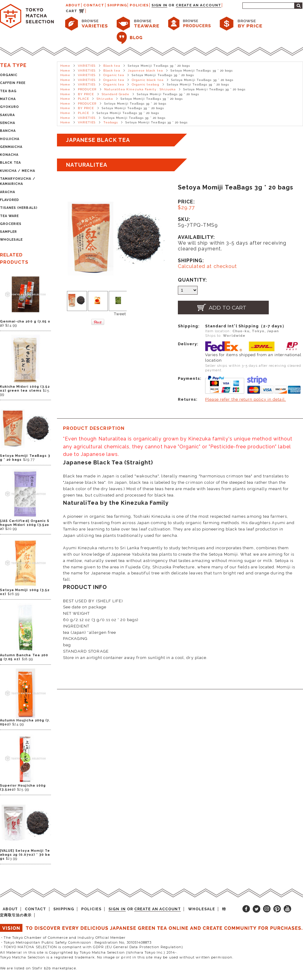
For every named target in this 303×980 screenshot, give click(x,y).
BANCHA (8, 131)
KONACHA (9, 155)
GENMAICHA (11, 147)
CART (72, 11)
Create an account (199, 5)
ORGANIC (9, 75)
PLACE (83, 99)
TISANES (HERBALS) (19, 208)
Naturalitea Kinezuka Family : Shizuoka (140, 89)
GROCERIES (11, 224)
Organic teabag (146, 84)
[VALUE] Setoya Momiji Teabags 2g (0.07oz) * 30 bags (25, 855)
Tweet (120, 314)
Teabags (111, 122)
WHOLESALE (11, 240)
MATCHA (8, 99)
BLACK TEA (10, 163)
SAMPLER (8, 232)
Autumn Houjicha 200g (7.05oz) (25, 722)
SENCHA (8, 123)
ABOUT (73, 5)
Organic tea (114, 75)
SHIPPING (117, 5)
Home (65, 66)
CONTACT (94, 5)
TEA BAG (8, 91)
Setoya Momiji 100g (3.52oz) (25, 592)
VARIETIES (87, 66)
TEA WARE (9, 216)
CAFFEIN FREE (13, 83)
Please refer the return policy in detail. (246, 399)
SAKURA (7, 115)
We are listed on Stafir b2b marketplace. (38, 968)
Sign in (159, 5)
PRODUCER (87, 89)
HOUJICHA (10, 139)
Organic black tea (148, 80)
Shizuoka (105, 99)
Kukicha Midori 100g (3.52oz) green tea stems (25, 389)
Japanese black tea (145, 70)
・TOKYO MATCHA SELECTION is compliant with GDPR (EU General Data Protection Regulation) (92, 947)
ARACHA (8, 192)
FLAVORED (10, 200)
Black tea (112, 66)
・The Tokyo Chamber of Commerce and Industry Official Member (63, 938)
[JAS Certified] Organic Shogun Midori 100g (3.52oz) (25, 525)
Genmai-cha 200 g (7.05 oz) (25, 323)
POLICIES (139, 5)
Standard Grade (116, 94)
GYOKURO (10, 107)
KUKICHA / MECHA (18, 171)
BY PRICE (86, 94)
